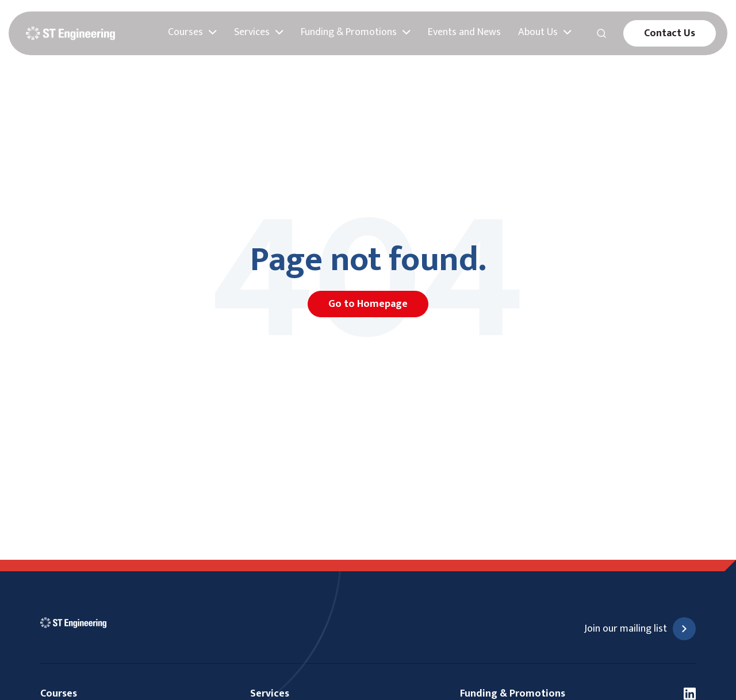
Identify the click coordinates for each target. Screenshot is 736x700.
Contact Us (670, 33)
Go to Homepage (368, 304)
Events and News (464, 32)
